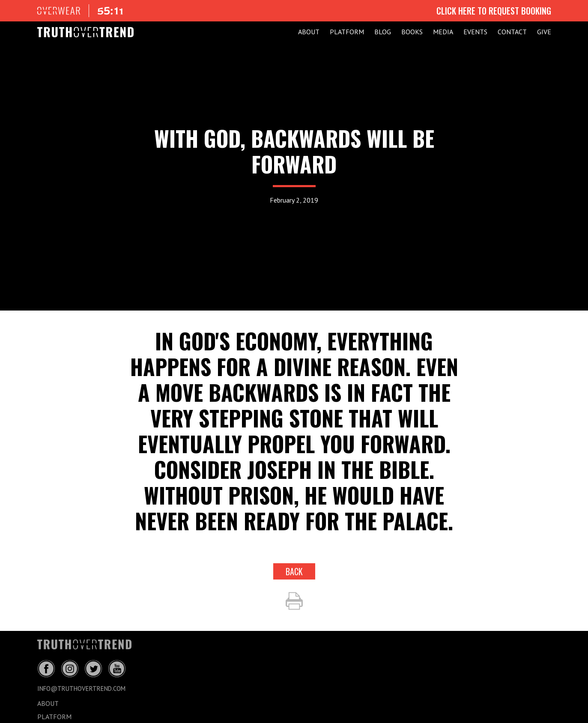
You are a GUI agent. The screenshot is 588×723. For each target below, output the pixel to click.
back (294, 571)
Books (412, 32)
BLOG (383, 32)
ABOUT (309, 32)
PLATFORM (347, 32)
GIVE (544, 32)
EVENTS (475, 32)
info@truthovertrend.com (81, 689)
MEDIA (443, 32)
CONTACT (512, 32)
